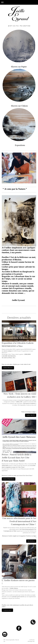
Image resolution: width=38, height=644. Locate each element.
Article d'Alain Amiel (9, 479)
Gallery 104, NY (31, 415)
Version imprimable (9, 640)
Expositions (20, 145)
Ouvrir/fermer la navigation (19, 2)
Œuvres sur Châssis (19, 106)
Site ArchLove (31, 541)
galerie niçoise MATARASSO (24, 349)
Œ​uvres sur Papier (19, 67)
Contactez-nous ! (7, 610)
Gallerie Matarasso (8, 368)
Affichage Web (31, 641)
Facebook (17, 598)
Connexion (32, 640)
